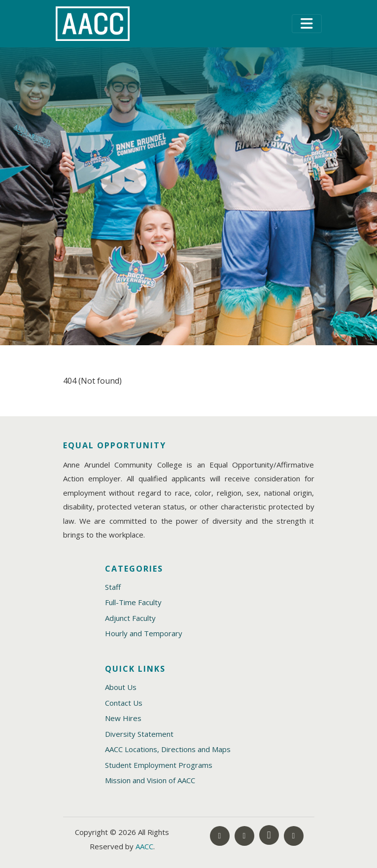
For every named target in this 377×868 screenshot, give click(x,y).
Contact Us (124, 703)
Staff (113, 587)
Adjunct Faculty (130, 618)
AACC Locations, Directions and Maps (168, 749)
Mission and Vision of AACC (150, 780)
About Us (121, 687)
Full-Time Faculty (133, 602)
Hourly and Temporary (144, 633)
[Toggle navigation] (307, 24)
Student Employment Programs (159, 765)
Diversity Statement (139, 734)
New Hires (123, 718)
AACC (144, 846)
